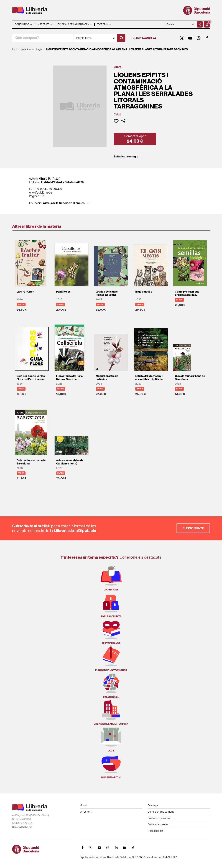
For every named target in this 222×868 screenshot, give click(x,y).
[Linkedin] (116, 848)
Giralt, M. (45, 179)
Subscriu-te (193, 528)
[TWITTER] (182, 38)
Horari (84, 805)
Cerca (143, 38)
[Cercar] (121, 38)
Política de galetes (158, 824)
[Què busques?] (43, 38)
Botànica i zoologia (126, 157)
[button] (207, 24)
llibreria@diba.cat (22, 827)
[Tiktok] (133, 848)
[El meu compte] (200, 24)
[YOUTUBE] (190, 38)
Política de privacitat (159, 818)
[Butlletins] (125, 848)
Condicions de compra (161, 812)
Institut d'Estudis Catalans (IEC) (62, 182)
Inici (14, 49)
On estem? (86, 812)
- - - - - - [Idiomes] (180, 24)
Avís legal (153, 805)
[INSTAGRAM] (199, 38)
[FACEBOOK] (207, 38)
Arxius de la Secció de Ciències (64, 203)
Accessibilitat (155, 831)
